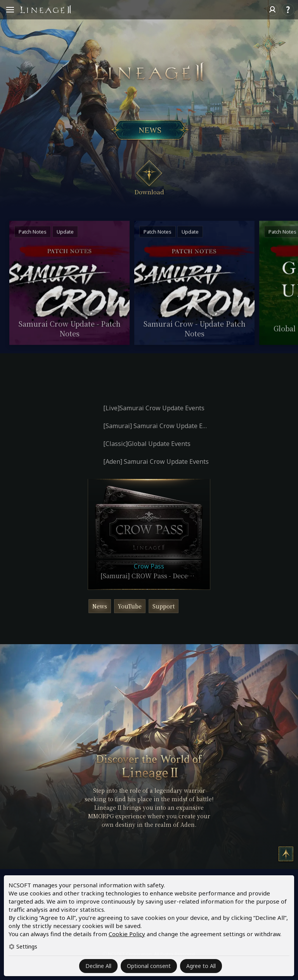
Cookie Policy (127, 934)
